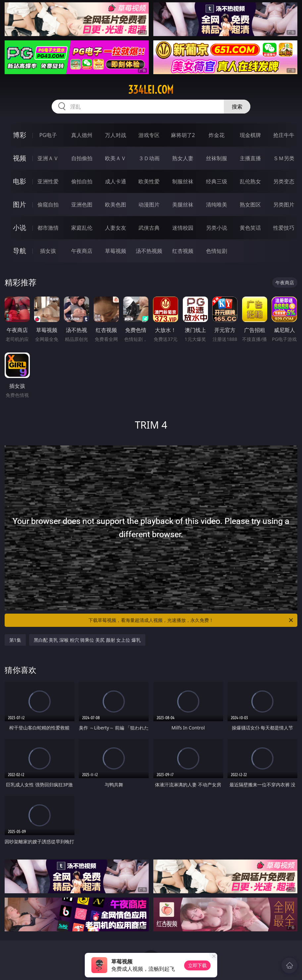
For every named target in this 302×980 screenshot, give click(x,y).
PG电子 (48, 135)
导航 (20, 251)
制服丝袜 (183, 181)
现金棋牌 (250, 135)
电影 (20, 181)
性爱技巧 (284, 228)
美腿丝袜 (183, 205)
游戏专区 (149, 135)
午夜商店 (82, 251)
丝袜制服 (217, 158)
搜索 (237, 107)
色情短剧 (217, 251)
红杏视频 (183, 251)
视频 (20, 158)
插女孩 (48, 251)
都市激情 (48, 228)
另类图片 (284, 205)
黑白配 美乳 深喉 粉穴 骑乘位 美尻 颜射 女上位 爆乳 (87, 640)
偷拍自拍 (82, 181)
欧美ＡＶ (116, 158)
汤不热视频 (149, 251)
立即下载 (197, 965)
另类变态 (284, 181)
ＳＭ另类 (284, 158)
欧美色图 (116, 205)
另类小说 (217, 228)
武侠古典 (149, 228)
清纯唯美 (217, 205)
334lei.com (151, 90)
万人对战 (116, 135)
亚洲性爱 (48, 181)
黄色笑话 (250, 228)
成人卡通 (116, 181)
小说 (20, 228)
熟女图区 (250, 205)
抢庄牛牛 (284, 135)
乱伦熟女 (250, 181)
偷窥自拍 (48, 205)
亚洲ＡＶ (48, 158)
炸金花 (217, 135)
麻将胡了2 (183, 135)
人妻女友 (116, 228)
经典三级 (217, 181)
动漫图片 (149, 205)
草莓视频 (116, 251)
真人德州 (82, 135)
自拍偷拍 (82, 158)
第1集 (15, 640)
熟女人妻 (183, 158)
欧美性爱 (149, 181)
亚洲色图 (82, 205)
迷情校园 (183, 228)
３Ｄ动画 (149, 158)
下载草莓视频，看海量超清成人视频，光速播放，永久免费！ (191, 620)
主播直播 (250, 158)
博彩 (20, 135)
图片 (20, 204)
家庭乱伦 (82, 228)
